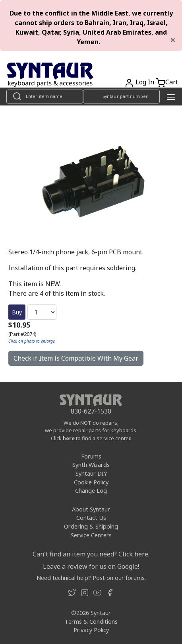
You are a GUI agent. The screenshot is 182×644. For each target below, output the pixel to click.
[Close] (173, 40)
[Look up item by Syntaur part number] (121, 97)
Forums (91, 456)
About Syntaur (91, 509)
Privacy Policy (91, 630)
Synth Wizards (91, 465)
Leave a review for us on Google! (91, 566)
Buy (17, 312)
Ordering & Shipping (91, 526)
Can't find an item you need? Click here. (91, 554)
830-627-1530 (91, 411)
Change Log (91, 491)
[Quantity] (42, 312)
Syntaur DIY (91, 473)
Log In (145, 82)
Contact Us (91, 518)
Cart (172, 82)
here (69, 438)
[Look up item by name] (45, 97)
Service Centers (91, 535)
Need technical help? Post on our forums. (91, 578)
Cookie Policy (91, 482)
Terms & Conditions (91, 622)
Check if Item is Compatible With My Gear (76, 358)
